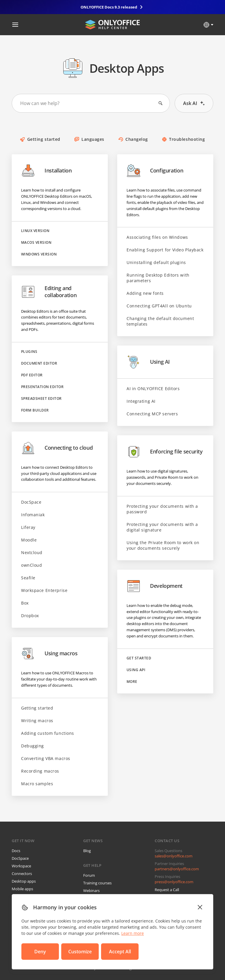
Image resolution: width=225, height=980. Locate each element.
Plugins (29, 352)
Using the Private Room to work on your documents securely (163, 545)
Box (25, 603)
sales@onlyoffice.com (174, 856)
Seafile (28, 578)
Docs (16, 851)
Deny (40, 952)
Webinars (91, 891)
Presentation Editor (42, 387)
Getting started (37, 708)
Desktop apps (24, 881)
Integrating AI (141, 401)
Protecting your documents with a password (162, 509)
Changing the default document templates (160, 321)
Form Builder (35, 410)
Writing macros (37, 721)
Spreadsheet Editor (41, 399)
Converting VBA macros (46, 758)
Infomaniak (33, 515)
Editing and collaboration (49, 292)
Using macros (49, 654)
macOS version (36, 243)
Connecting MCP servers (152, 414)
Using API (136, 670)
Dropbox (30, 616)
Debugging (33, 746)
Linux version (35, 231)
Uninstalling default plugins (156, 262)
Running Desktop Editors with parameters (158, 278)
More (132, 682)
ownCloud (31, 565)
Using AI (148, 362)
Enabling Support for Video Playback (165, 250)
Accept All (120, 952)
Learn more (133, 933)
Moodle (29, 540)
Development (155, 586)
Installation (46, 171)
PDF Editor (32, 375)
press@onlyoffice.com (174, 882)
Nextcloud (32, 552)
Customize (80, 952)
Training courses (97, 883)
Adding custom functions (48, 733)
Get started (139, 658)
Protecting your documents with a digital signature (162, 527)
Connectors (22, 874)
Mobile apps (22, 889)
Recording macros (40, 771)
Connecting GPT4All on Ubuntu (159, 306)
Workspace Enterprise (44, 590)
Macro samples (37, 784)
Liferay (28, 527)
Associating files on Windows (157, 237)
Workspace (21, 866)
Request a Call (167, 890)
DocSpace (31, 502)
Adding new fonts (145, 293)
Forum (89, 875)
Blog (87, 851)
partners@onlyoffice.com (177, 869)
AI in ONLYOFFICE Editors (153, 389)
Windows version (39, 254)
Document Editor (39, 363)
